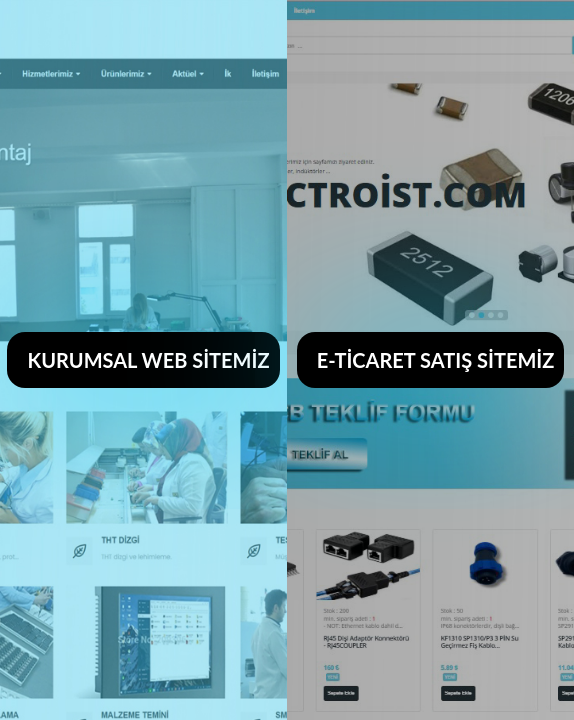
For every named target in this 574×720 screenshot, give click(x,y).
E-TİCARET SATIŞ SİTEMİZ (436, 360)
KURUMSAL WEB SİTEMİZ (148, 360)
